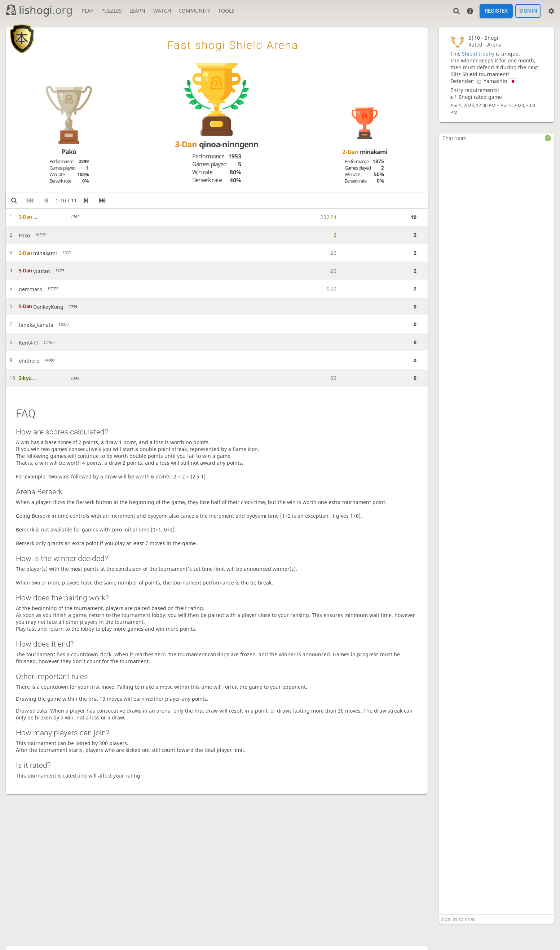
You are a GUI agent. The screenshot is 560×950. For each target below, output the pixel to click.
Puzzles (112, 11)
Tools (226, 11)
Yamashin (496, 81)
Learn (137, 11)
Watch (162, 11)
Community (194, 11)
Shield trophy (478, 54)
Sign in (528, 11)
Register (496, 11)
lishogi (39, 10)
